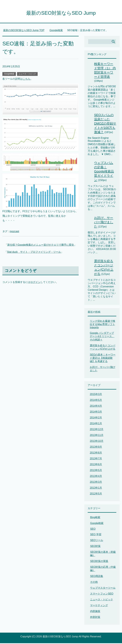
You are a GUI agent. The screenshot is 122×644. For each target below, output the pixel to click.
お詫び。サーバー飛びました (104, 223)
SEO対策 (95, 547)
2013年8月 (96, 453)
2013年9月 (96, 448)
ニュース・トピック (27, 75)
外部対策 (95, 618)
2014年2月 (96, 418)
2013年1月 (96, 489)
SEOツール (97, 541)
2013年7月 (96, 459)
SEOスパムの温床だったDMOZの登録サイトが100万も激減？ (105, 124)
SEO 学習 (96, 535)
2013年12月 (97, 430)
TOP (24, 31)
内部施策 (95, 612)
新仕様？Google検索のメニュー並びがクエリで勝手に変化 (41, 246)
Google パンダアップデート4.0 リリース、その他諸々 (102, 337)
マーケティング (99, 606)
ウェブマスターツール (103, 589)
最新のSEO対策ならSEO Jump (61, 13)
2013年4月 (96, 477)
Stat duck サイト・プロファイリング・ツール (34, 253)
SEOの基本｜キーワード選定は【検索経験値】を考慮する (103, 359)
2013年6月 (96, 465)
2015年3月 (96, 395)
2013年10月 (97, 442)
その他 (94, 583)
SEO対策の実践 (99, 562)
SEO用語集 (97, 577)
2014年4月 (96, 407)
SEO (93, 530)
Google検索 (9, 75)
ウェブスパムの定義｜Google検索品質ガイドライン (104, 172)
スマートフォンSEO (102, 594)
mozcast (14, 232)
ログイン (35, 283)
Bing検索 (95, 518)
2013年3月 (96, 483)
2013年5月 (96, 471)
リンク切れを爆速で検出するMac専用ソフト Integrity (102, 325)
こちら (27, 80)
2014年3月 (96, 412)
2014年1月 (96, 424)
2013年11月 (97, 436)
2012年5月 (96, 494)
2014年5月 (96, 401)
